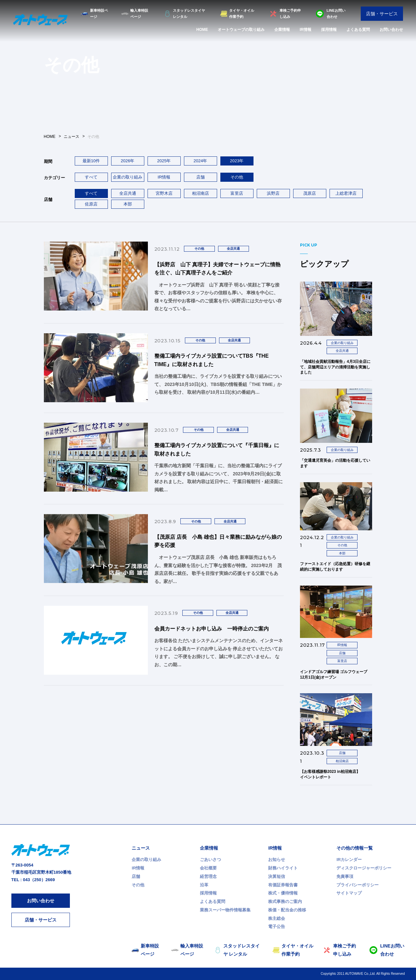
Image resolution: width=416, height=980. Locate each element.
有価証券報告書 (283, 885)
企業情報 (282, 30)
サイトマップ (349, 893)
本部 (128, 204)
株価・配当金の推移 (287, 910)
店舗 (201, 177)
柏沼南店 (201, 193)
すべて (91, 177)
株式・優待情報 (283, 893)
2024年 (201, 161)
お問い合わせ (391, 30)
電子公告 (277, 927)
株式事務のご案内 (285, 901)
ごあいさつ (210, 860)
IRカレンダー (349, 860)
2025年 (164, 161)
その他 (138, 885)
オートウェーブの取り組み (241, 30)
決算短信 (277, 876)
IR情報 (305, 30)
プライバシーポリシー (357, 885)
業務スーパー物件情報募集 (225, 910)
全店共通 (128, 193)
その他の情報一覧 (355, 848)
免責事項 (345, 876)
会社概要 (208, 868)
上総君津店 (346, 193)
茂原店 (310, 193)
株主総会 (277, 918)
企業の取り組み (128, 177)
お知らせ (277, 860)
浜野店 (273, 193)
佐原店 (91, 204)
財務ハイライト (283, 868)
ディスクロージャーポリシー (364, 868)
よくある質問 (358, 30)
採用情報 (329, 30)
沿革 (204, 885)
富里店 (237, 193)
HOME (202, 30)
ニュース (141, 848)
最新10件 (91, 161)
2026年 (128, 161)
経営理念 (208, 876)
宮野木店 (164, 193)
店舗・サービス (382, 14)
